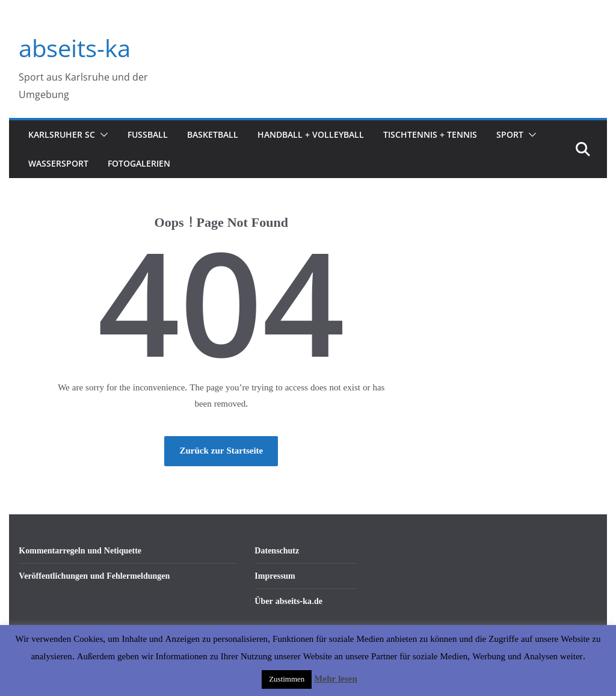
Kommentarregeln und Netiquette (80, 551)
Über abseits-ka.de (288, 601)
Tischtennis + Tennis (430, 134)
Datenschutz (277, 551)
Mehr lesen (335, 679)
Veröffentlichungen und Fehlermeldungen (94, 576)
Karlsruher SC (62, 134)
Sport (510, 134)
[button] (102, 135)
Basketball (213, 134)
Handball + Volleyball (311, 134)
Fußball (148, 134)
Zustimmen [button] (287, 679)
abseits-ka (75, 48)
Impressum (275, 576)
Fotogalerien (139, 163)
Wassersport (58, 163)
